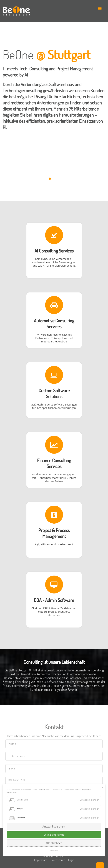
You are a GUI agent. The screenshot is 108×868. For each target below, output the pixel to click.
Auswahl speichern (54, 767)
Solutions (54, 396)
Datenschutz (58, 860)
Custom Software (54, 390)
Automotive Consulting (54, 320)
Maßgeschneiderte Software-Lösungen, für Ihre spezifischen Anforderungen (54, 406)
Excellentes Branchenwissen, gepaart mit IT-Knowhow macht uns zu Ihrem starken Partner (54, 478)
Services (54, 326)
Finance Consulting (54, 460)
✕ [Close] (102, 728)
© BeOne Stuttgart (54, 856)
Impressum (41, 860)
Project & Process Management (54, 533)
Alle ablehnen (54, 783)
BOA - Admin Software (54, 600)
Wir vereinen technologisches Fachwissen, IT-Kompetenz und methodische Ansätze (54, 338)
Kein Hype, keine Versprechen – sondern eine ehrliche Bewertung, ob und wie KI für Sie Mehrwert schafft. (54, 262)
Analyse (20, 749)
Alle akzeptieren (54, 775)
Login (71, 860)
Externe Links (22, 740)
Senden (54, 808)
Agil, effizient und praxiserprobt (54, 544)
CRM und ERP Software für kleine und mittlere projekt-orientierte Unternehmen (54, 612)
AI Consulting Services (54, 251)
